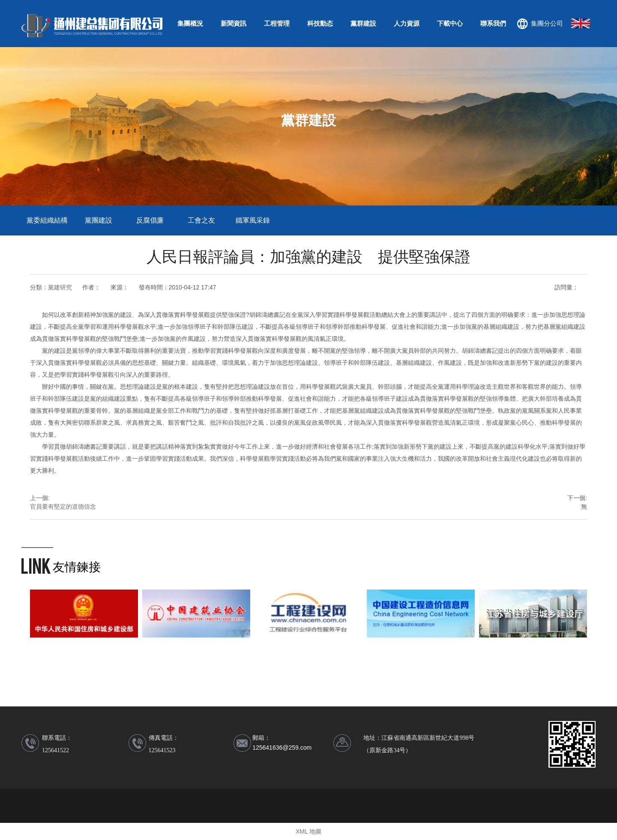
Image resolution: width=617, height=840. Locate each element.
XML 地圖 (308, 831)
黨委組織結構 (47, 220)
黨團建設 (99, 220)
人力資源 (407, 23)
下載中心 (450, 23)
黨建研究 (60, 287)
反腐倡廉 (150, 220)
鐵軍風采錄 (253, 220)
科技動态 (320, 23)
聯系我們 (493, 23)
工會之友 (201, 220)
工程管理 (277, 23)
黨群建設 (363, 23)
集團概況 (190, 23)
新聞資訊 (234, 23)
